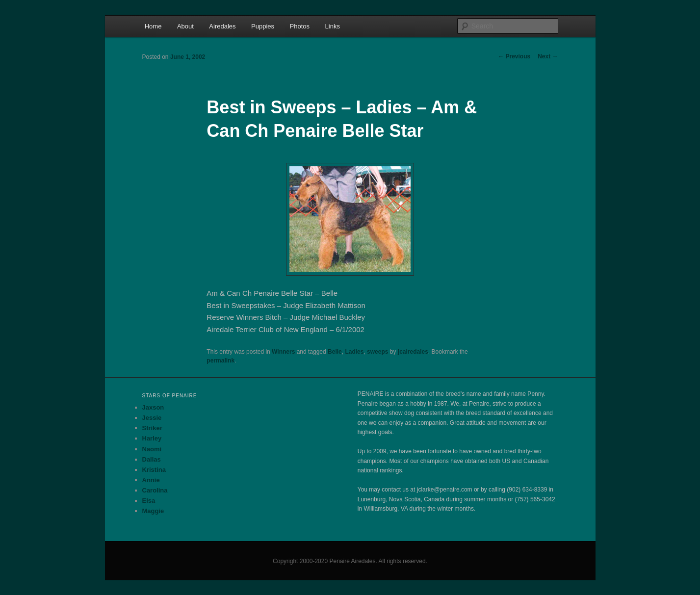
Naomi (152, 449)
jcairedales (413, 352)
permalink (220, 361)
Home (153, 26)
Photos (300, 26)
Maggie (153, 511)
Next (548, 56)
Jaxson (153, 407)
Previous (514, 56)
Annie (151, 480)
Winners (283, 352)
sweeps (377, 352)
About (185, 26)
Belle (335, 352)
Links (333, 26)
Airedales (222, 26)
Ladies (354, 352)
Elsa (149, 501)
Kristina (154, 470)
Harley (152, 438)
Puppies (263, 26)
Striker (152, 428)
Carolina (155, 490)
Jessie (152, 418)
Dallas (152, 459)
